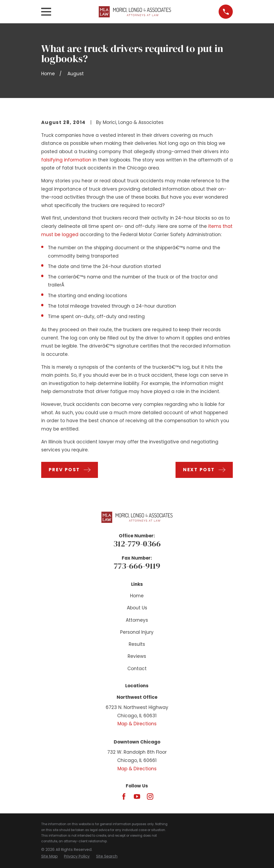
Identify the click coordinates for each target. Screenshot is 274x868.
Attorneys (137, 620)
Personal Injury (137, 632)
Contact (137, 669)
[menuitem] (50, 856)
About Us (137, 608)
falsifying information (66, 160)
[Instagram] (150, 797)
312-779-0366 (137, 544)
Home (137, 596)
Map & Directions (137, 724)
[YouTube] (137, 797)
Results (137, 644)
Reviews (137, 656)
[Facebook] (124, 797)
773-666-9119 (137, 566)
